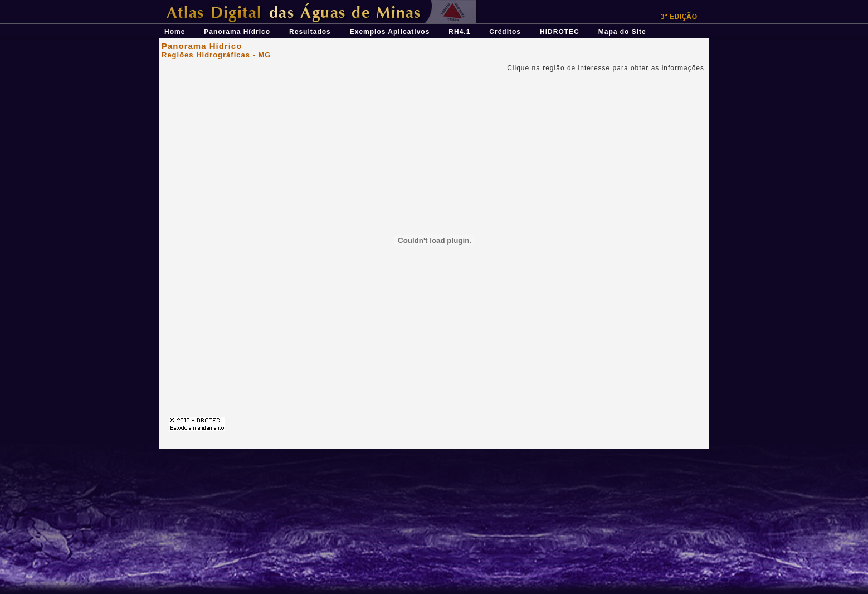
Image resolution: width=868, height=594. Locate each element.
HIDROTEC (560, 32)
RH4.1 (459, 32)
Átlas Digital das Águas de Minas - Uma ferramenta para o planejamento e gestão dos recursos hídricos (351, 4)
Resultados (310, 32)
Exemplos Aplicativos (390, 32)
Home (175, 32)
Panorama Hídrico (237, 32)
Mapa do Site (622, 32)
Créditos (505, 32)
